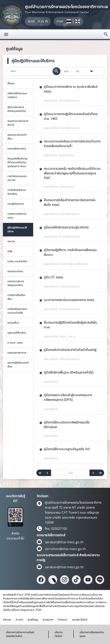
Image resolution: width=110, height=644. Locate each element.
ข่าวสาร (19, 620)
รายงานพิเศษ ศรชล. (17, 148)
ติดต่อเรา (63, 620)
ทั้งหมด (11, 83)
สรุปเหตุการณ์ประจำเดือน (17, 137)
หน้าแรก (7, 620)
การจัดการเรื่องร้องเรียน (16, 297)
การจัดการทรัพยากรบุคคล (17, 216)
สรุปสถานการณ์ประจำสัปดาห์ (18, 123)
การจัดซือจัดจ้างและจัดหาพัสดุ (17, 192)
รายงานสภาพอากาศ (17, 353)
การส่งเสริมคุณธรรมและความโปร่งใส (17, 311)
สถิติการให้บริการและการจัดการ (17, 95)
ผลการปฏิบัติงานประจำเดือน (18, 364)
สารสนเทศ (48, 620)
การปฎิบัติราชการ (16, 204)
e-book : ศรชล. (15, 343)
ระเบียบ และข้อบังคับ (17, 261)
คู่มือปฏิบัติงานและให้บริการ (17, 229)
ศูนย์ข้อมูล (33, 620)
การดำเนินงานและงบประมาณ (17, 178)
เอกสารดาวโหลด (15, 271)
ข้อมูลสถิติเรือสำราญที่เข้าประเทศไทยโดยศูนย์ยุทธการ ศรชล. (17, 162)
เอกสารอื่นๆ (13, 323)
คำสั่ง (10, 251)
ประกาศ (11, 241)
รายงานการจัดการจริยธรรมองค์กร (16, 283)
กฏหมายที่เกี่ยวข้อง (17, 333)
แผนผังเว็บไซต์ (80, 620)
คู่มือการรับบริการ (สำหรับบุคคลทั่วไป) (17, 109)
